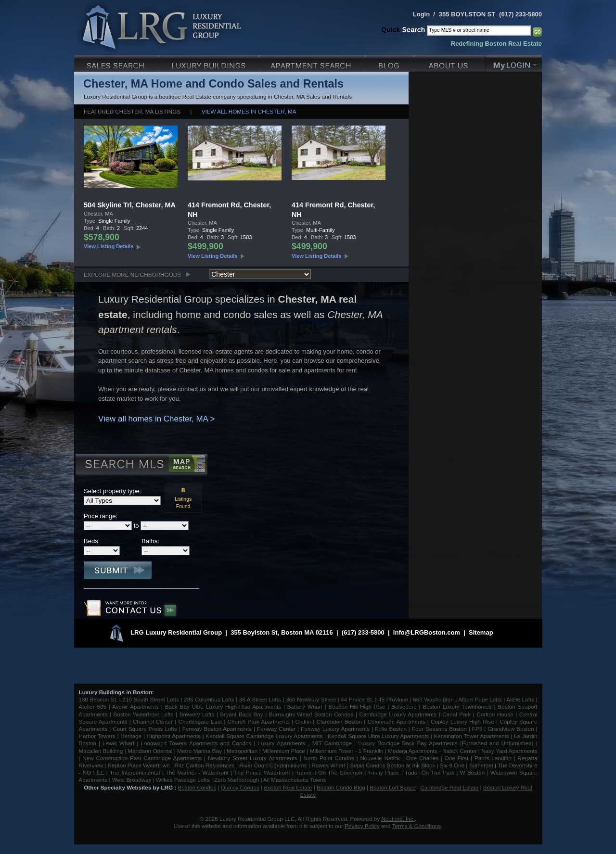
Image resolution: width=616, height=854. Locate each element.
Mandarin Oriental (150, 751)
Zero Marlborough (237, 780)
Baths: (150, 541)
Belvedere (404, 707)
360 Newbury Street (311, 699)
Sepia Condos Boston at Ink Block (392, 765)
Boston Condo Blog (341, 787)
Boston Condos (197, 787)
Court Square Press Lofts (145, 729)
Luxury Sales (117, 62)
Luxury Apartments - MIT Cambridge (305, 743)
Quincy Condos (240, 787)
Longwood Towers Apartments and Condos (196, 743)
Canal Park (456, 714)
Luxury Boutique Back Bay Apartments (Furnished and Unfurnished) (446, 743)
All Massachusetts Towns (295, 780)
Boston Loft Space (393, 787)
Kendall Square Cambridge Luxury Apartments (265, 736)
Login (421, 14)
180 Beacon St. (98, 699)
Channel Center (153, 721)
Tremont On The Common (329, 772)
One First (457, 758)
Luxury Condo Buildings (210, 62)
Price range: (101, 516)
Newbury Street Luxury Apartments (253, 758)
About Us (450, 62)
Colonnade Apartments (397, 721)
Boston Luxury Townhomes (457, 707)
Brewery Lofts (197, 714)
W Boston (474, 772)
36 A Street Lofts (260, 699)
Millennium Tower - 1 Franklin (347, 751)
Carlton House (495, 714)
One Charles (422, 758)
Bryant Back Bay (242, 714)
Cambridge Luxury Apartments (398, 714)
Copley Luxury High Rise (462, 721)
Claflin (304, 721)
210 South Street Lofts (150, 699)
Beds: (92, 541)
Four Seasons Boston (440, 729)
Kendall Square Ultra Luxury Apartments (378, 736)
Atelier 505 (94, 707)
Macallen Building (101, 751)
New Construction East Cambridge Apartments (142, 758)
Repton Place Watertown (139, 765)
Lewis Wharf (118, 743)
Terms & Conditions (417, 826)
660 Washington (433, 699)
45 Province (393, 699)
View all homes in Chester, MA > (156, 419)
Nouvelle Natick (380, 758)
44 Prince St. (357, 699)
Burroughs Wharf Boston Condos (311, 714)
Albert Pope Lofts (480, 699)
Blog (391, 62)
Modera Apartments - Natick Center (432, 751)
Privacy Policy (362, 826)
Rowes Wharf (328, 765)
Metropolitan (243, 751)
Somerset (481, 765)
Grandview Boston (511, 729)
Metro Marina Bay (199, 751)
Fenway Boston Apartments (217, 729)
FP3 (478, 729)
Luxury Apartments (313, 62)
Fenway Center (276, 729)
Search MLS (141, 465)
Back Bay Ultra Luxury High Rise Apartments (223, 707)
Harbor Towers (97, 736)
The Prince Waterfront (262, 772)
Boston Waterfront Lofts (143, 714)
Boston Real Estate (288, 787)
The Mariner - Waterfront (197, 772)
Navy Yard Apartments (509, 751)
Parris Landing (493, 758)
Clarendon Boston (340, 721)
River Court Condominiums (273, 765)
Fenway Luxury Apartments (335, 729)
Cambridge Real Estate (449, 787)
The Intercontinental (135, 772)
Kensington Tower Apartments (472, 736)
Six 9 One (452, 765)
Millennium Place (284, 751)
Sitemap (481, 632)
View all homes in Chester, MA (249, 111)
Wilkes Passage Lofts (183, 780)
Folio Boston (391, 729)
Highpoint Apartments (175, 736)
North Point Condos (329, 758)
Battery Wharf (305, 707)
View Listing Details (109, 246)
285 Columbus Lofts (209, 699)
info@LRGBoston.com (427, 632)
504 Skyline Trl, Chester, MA (130, 205)
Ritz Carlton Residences (204, 765)
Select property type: (112, 491)
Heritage (131, 736)
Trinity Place (385, 772)
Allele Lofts (520, 699)
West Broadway (132, 780)
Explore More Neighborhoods (132, 274)
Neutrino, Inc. (398, 819)
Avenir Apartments (135, 707)
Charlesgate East (200, 721)
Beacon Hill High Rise (357, 707)
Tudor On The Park (430, 772)
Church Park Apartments (259, 721)
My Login (514, 62)
